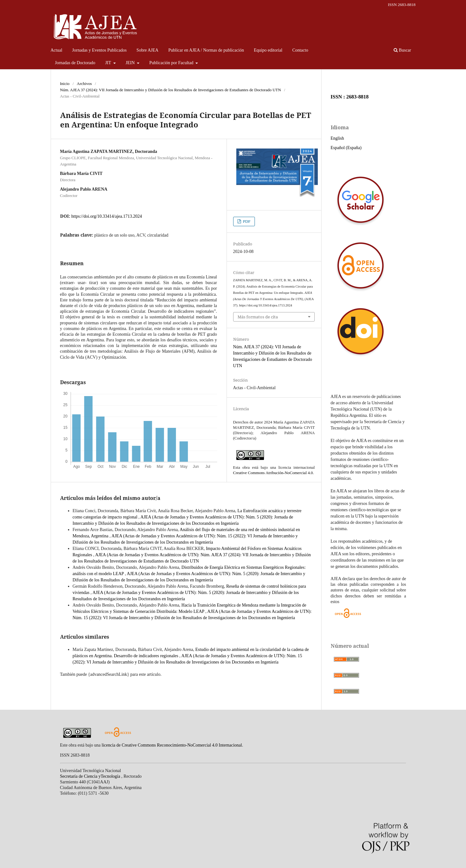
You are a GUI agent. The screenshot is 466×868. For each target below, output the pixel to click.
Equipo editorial (268, 50)
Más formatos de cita (258, 317)
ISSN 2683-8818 (402, 5)
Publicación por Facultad (172, 63)
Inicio (65, 84)
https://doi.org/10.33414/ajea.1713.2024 (107, 216)
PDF (246, 221)
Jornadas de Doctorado (75, 63)
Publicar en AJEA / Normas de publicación (206, 50)
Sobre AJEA (148, 50)
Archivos (84, 84)
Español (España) (346, 148)
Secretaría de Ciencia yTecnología (91, 776)
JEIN (131, 63)
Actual (56, 50)
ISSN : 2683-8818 (350, 97)
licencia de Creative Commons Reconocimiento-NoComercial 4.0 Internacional (172, 745)
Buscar (402, 50)
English (337, 138)
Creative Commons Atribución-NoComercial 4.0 (273, 473)
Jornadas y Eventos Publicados (99, 50)
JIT (109, 63)
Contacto (300, 50)
